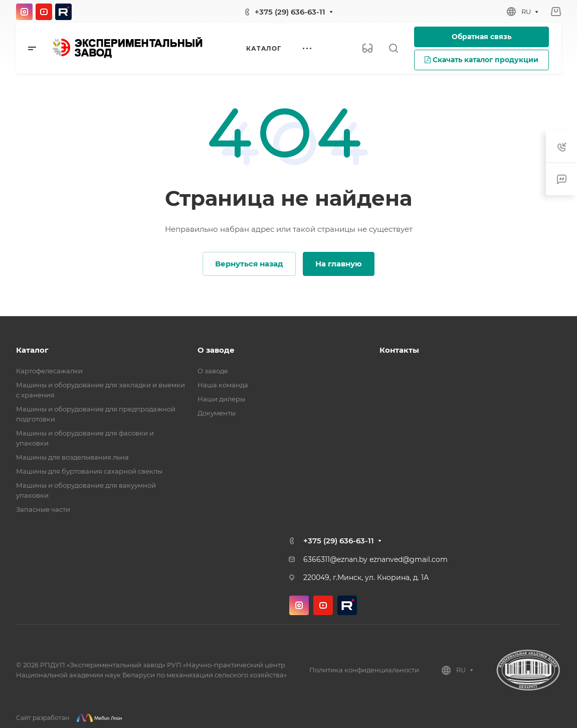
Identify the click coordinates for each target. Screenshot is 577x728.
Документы (217, 413)
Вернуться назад (249, 264)
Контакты (399, 350)
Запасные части (43, 509)
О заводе (216, 350)
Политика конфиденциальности (364, 670)
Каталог (32, 350)
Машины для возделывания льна (72, 457)
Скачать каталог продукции (482, 60)
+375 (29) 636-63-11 (290, 12)
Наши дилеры (221, 399)
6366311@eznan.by (335, 559)
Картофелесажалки (49, 371)
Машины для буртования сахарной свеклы (89, 471)
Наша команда (223, 385)
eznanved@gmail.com (409, 559)
